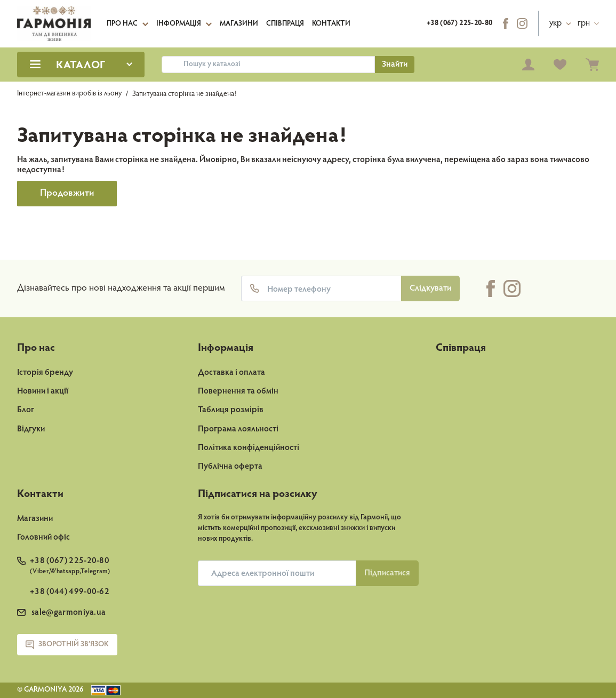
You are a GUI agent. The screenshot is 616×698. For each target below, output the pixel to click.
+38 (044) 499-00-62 (70, 592)
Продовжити (67, 194)
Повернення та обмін (238, 391)
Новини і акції (43, 391)
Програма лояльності (238, 429)
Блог (26, 410)
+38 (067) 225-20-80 (459, 23)
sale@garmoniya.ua (69, 613)
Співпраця (285, 24)
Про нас (122, 24)
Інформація (179, 24)
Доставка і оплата (231, 373)
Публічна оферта (230, 467)
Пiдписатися (387, 573)
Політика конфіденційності (249, 448)
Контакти (331, 24)
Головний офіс (43, 537)
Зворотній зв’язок (67, 645)
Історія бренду (45, 373)
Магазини (239, 24)
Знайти (395, 65)
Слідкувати (430, 288)
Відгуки (31, 429)
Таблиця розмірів (231, 410)
